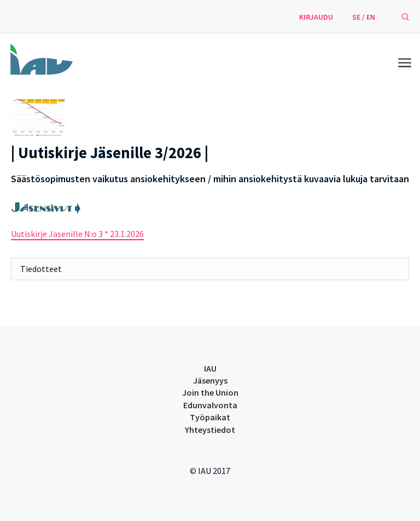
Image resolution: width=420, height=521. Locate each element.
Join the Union (210, 392)
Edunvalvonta (210, 405)
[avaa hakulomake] (405, 16)
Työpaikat (210, 417)
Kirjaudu (316, 17)
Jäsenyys (210, 380)
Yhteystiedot (210, 430)
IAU (210, 368)
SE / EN (364, 17)
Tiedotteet (41, 269)
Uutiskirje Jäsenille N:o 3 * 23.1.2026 (77, 234)
